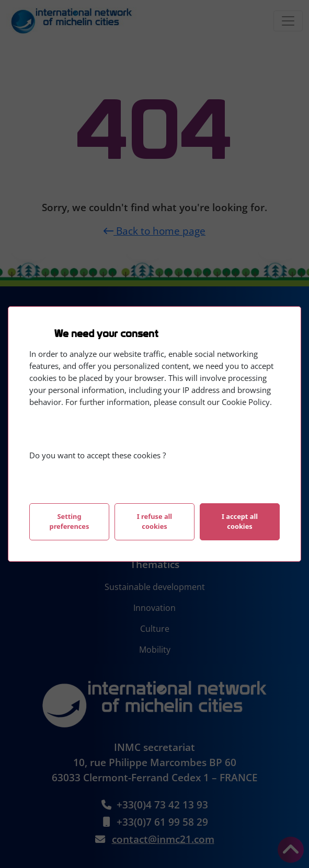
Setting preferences (70, 521)
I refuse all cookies (154, 521)
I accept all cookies (240, 521)
